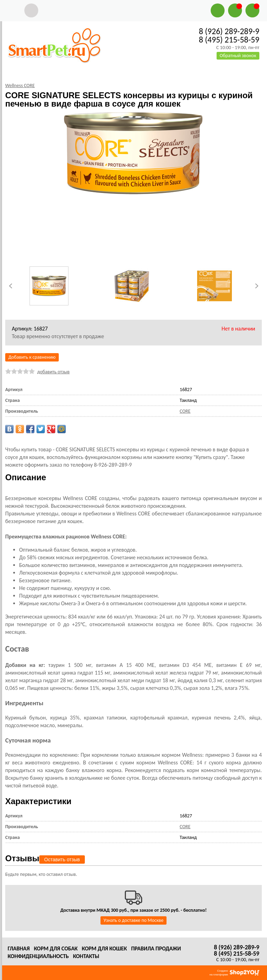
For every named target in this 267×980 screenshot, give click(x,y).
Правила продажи (156, 948)
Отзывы (22, 858)
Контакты (86, 956)
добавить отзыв (53, 372)
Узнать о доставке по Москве (133, 920)
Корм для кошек (104, 948)
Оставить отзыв (62, 860)
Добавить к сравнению (32, 357)
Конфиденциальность (38, 956)
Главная (19, 948)
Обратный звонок (238, 56)
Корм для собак (56, 948)
